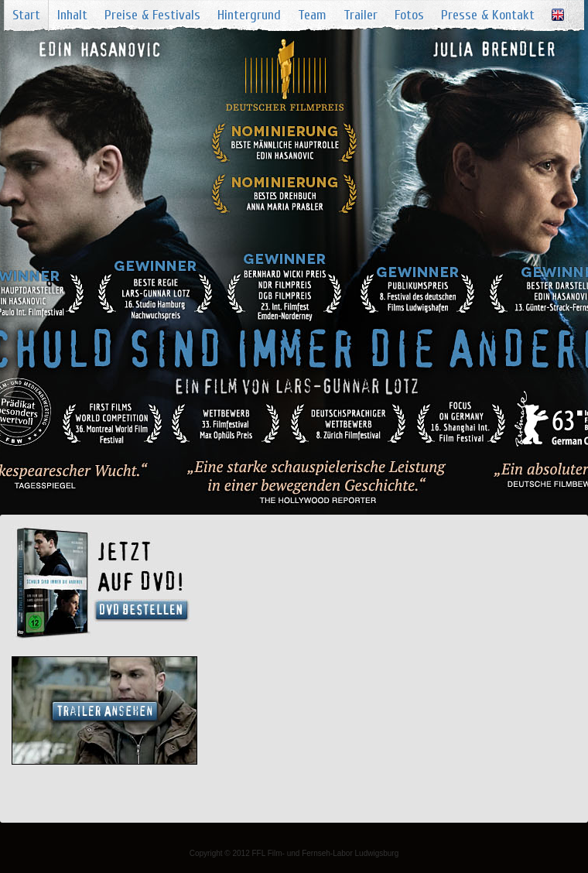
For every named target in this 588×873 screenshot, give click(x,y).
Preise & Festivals (152, 15)
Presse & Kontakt (488, 15)
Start (26, 15)
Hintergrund (249, 15)
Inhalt (72, 15)
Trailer (361, 15)
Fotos (409, 15)
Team (312, 15)
